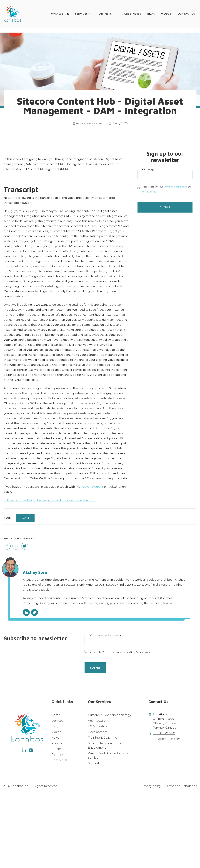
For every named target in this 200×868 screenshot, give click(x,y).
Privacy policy (151, 861)
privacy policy (149, 266)
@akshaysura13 (92, 562)
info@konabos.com (166, 814)
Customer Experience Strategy (110, 790)
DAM (25, 593)
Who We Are (60, 14)
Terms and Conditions (181, 861)
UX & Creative (98, 801)
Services (81, 14)
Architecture (97, 796)
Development (98, 807)
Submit (165, 282)
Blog (151, 14)
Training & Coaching (103, 812)
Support (94, 838)
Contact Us (186, 14)
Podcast (57, 818)
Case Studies (131, 14)
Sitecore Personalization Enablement (105, 820)
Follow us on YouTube (80, 575)
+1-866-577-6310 (164, 808)
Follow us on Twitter (18, 575)
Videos (166, 14)
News (55, 812)
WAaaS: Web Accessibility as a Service (109, 830)
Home (56, 790)
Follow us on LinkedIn (48, 575)
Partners (105, 14)
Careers (57, 824)
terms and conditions (175, 261)
